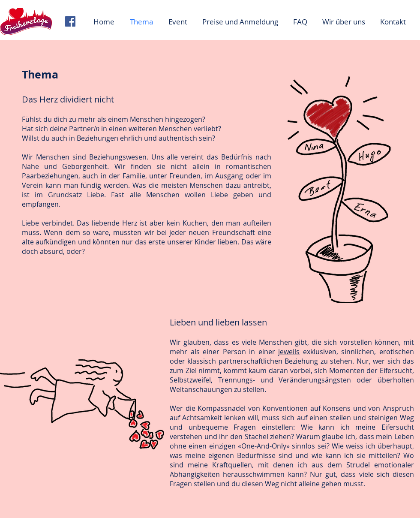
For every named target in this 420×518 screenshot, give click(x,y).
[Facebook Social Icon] (70, 21)
